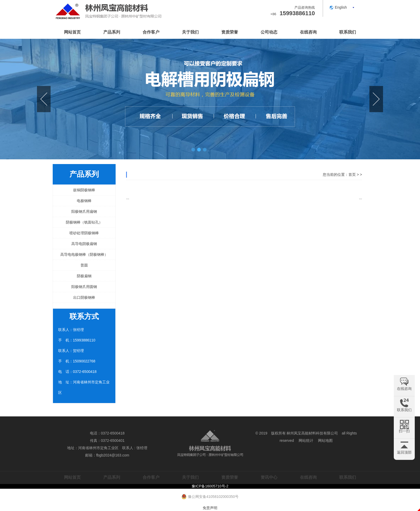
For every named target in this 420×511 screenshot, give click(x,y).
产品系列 (112, 32)
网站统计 (306, 441)
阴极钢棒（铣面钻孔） (84, 222)
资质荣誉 (230, 32)
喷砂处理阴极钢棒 (84, 233)
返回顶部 (404, 452)
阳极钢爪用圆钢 (84, 287)
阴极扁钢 (84, 276)
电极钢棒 (84, 201)
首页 (352, 175)
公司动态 (269, 32)
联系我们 (348, 32)
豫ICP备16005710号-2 (210, 486)
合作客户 (151, 32)
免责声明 (210, 508)
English (341, 7)
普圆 (84, 265)
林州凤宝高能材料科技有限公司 (312, 433)
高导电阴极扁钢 (84, 244)
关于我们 (190, 32)
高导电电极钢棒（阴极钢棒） (84, 254)
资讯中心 (269, 477)
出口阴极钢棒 (84, 297)
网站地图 (325, 441)
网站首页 (72, 32)
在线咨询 (308, 32)
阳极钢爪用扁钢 (84, 211)
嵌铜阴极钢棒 (84, 190)
